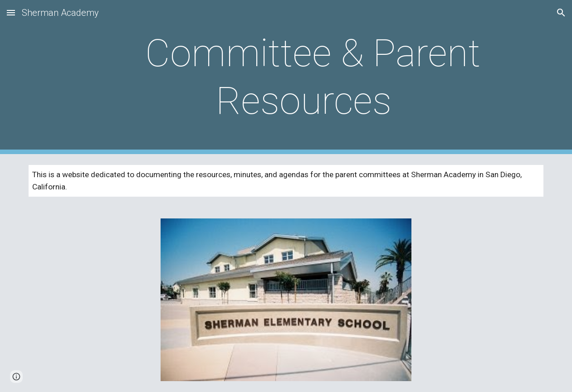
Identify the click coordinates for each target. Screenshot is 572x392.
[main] (308, 77)
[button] (11, 12)
